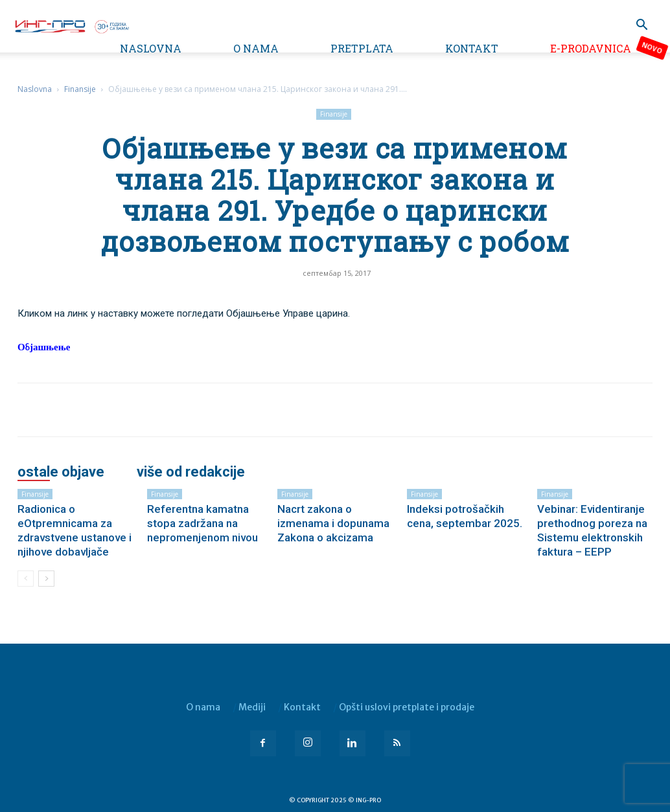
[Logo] (71, 25)
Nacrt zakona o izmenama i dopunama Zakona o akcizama (333, 523)
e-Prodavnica (591, 48)
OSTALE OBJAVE (61, 472)
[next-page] (46, 579)
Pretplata (362, 48)
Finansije (80, 89)
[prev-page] (26, 579)
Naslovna (151, 48)
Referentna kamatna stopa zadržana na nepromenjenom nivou (202, 523)
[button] (641, 26)
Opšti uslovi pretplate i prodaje (407, 707)
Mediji (252, 707)
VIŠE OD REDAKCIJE (191, 472)
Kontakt (472, 48)
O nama (256, 48)
